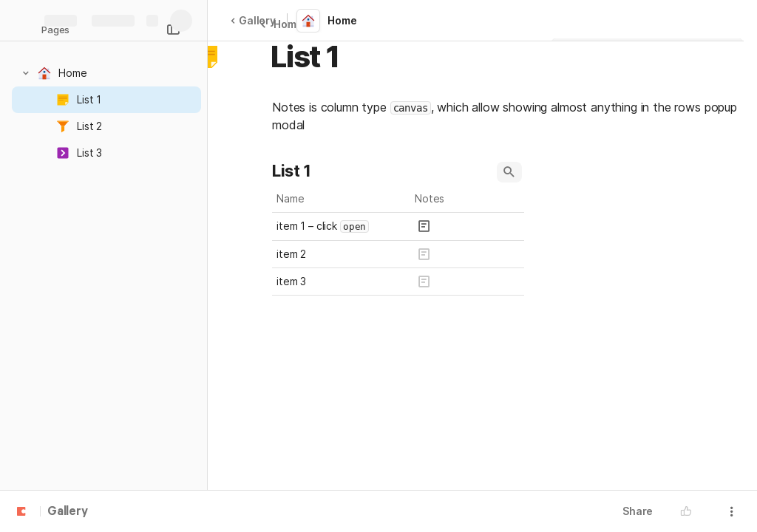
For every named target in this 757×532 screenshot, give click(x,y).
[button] (26, 73)
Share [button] (638, 511)
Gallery (253, 20)
